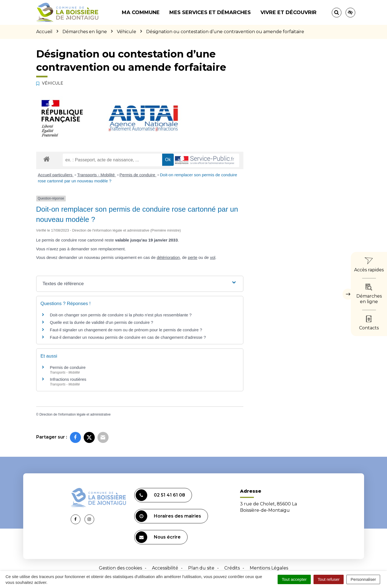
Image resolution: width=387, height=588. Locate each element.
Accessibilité (165, 568)
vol (213, 257)
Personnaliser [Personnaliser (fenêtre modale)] (363, 579)
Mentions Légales (269, 568)
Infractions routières (68, 379)
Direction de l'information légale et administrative (75, 414)
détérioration (168, 257)
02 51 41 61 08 (160, 495)
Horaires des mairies (168, 516)
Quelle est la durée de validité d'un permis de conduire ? (102, 322)
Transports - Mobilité (96, 175)
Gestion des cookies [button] (120, 568)
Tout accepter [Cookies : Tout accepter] (294, 579)
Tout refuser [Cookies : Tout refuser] (329, 579)
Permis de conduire (138, 175)
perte (193, 257)
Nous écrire (158, 537)
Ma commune (141, 12)
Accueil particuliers (56, 175)
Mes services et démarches (210, 12)
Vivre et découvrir (289, 12)
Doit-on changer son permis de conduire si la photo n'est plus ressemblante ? (121, 315)
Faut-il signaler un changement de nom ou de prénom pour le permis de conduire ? (126, 330)
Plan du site (201, 568)
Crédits (232, 568)
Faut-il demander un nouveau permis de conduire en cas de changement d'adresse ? (128, 337)
